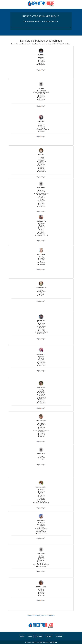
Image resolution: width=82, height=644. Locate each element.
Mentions (39, 636)
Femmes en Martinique (34, 615)
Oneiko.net (28, 642)
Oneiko (22, 636)
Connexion (59, 636)
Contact (30, 636)
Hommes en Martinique (48, 615)
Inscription (49, 636)
